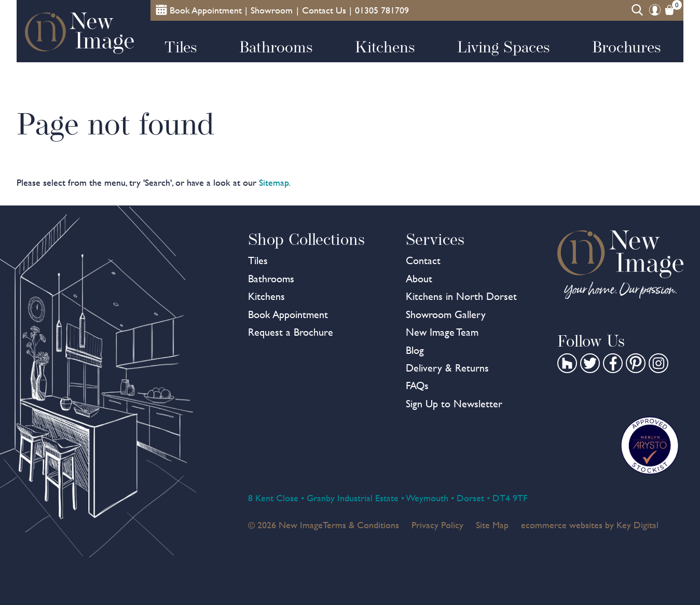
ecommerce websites (562, 525)
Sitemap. (275, 182)
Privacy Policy (437, 525)
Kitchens (385, 47)
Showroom (272, 10)
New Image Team (442, 332)
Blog (415, 350)
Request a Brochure (291, 332)
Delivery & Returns (447, 368)
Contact (423, 260)
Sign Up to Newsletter (454, 404)
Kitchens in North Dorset (461, 296)
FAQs (417, 386)
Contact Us (324, 10)
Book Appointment (288, 314)
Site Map (492, 525)
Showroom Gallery (446, 314)
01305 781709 (382, 10)
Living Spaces (504, 47)
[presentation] (350, 581)
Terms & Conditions (361, 525)
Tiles (181, 47)
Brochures (627, 47)
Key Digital (637, 525)
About (419, 279)
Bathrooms (276, 47)
